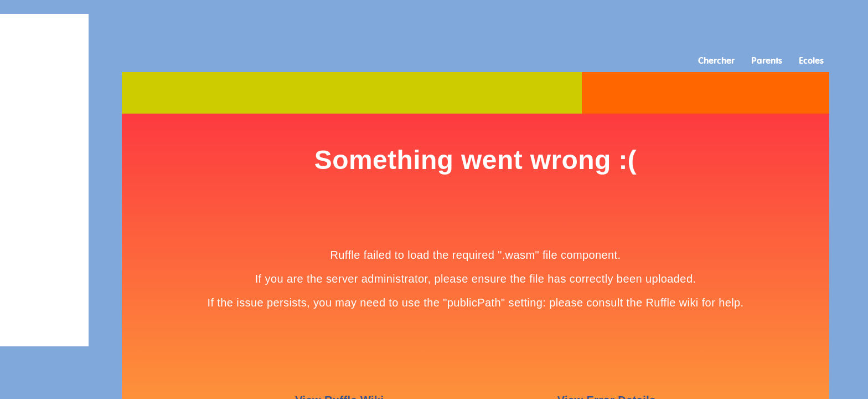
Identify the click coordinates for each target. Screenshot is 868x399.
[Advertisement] (434, 25)
